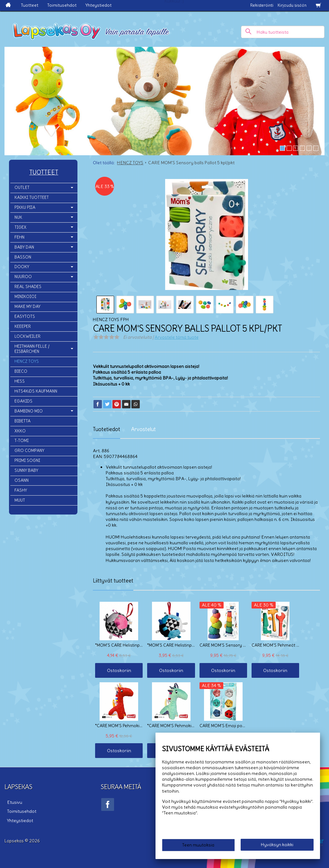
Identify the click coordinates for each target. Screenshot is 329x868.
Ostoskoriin (116, 670)
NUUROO (23, 277)
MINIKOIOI (25, 297)
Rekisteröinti (262, 5)
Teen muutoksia (198, 846)
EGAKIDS (23, 401)
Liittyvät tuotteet (113, 581)
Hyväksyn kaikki (277, 846)
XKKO (20, 431)
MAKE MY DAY (27, 306)
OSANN (22, 480)
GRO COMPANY (29, 451)
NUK (18, 217)
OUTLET (22, 187)
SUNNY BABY (26, 470)
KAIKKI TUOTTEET (32, 197)
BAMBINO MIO (29, 411)
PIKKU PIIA (25, 207)
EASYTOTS (25, 316)
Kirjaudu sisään (292, 5)
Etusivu (12, 801)
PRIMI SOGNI (27, 460)
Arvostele (177, 337)
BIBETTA (22, 421)
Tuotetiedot (107, 429)
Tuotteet (30, 5)
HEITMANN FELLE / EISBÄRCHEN (32, 349)
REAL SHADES (28, 287)
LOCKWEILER (27, 336)
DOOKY (22, 267)
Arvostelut (143, 429)
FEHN (19, 237)
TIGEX (20, 227)
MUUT (20, 500)
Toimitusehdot (62, 5)
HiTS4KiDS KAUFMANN (36, 391)
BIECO (21, 371)
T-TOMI (22, 441)
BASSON (23, 257)
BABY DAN (24, 247)
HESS (20, 381)
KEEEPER (23, 326)
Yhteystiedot (98, 5)
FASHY (21, 490)
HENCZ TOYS (27, 361)
